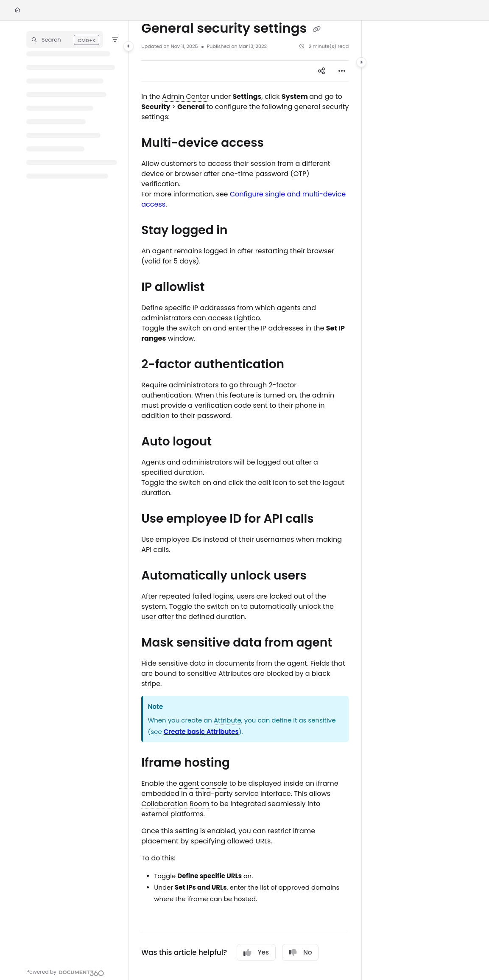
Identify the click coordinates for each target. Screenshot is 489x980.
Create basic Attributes (201, 732)
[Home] (17, 10)
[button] (65, 39)
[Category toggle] (129, 46)
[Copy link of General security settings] (317, 29)
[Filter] (115, 39)
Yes (256, 952)
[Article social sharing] (321, 71)
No (300, 952)
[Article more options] (342, 71)
